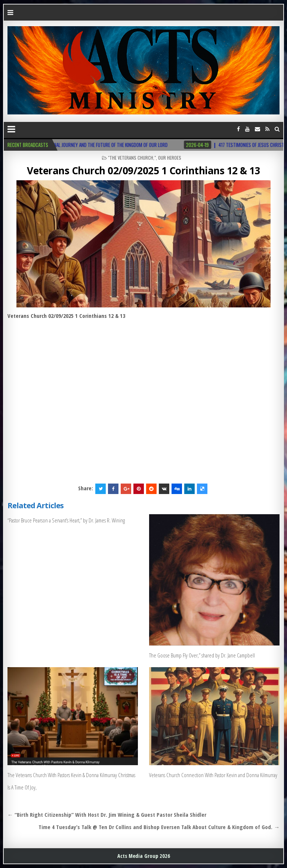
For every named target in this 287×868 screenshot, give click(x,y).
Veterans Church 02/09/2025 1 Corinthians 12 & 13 (143, 171)
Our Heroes (170, 158)
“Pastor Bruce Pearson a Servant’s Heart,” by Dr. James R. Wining (66, 520)
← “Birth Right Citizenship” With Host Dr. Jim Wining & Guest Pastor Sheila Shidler (107, 815)
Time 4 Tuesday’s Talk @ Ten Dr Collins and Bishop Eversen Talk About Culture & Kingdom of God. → (159, 827)
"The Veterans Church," (132, 158)
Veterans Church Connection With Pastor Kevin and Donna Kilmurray (213, 775)
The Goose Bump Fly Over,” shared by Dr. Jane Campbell (202, 655)
